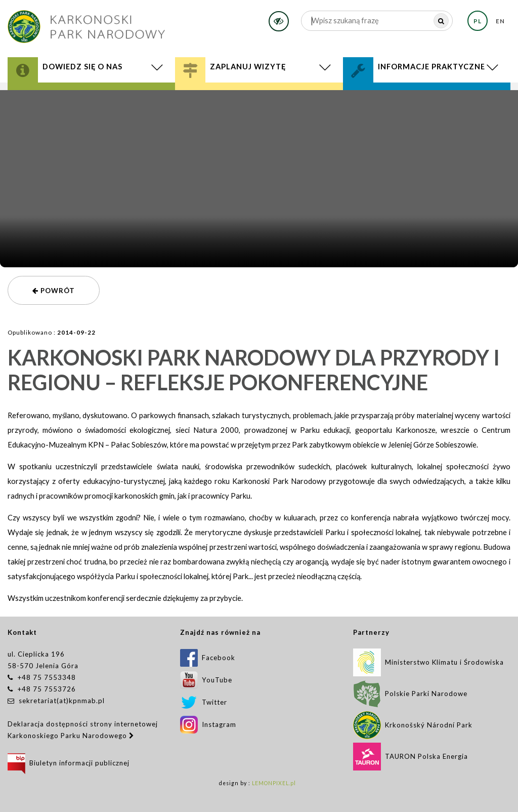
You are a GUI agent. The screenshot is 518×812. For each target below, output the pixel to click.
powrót (54, 291)
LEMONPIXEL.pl (274, 783)
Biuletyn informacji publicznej (69, 763)
